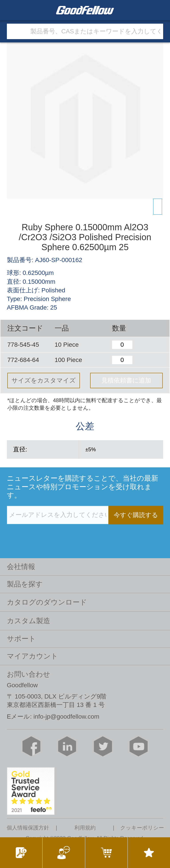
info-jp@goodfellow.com (66, 717)
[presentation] (41, 533)
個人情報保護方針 (28, 828)
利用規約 (85, 828)
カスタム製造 (29, 621)
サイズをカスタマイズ (44, 380)
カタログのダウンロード (47, 602)
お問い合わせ (29, 674)
